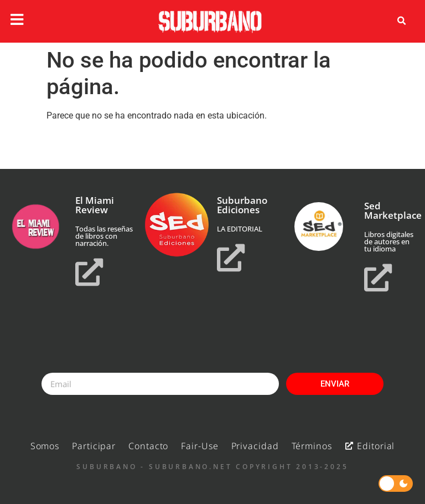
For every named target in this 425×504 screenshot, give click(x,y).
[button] (402, 21)
